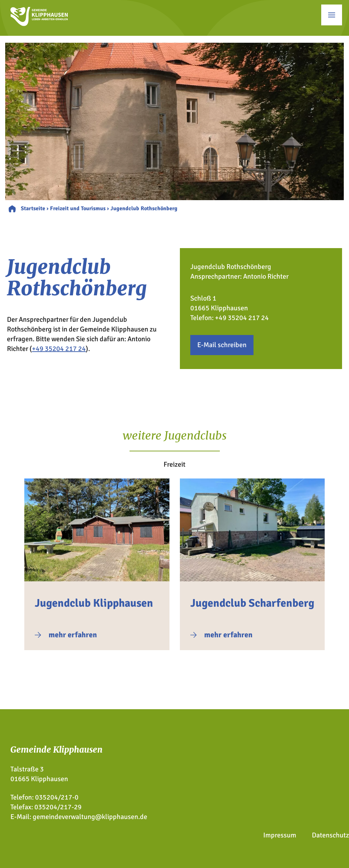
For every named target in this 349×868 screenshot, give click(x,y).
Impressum (280, 835)
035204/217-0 (57, 797)
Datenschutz (330, 835)
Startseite (33, 208)
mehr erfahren (73, 635)
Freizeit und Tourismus (78, 208)
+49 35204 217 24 (59, 349)
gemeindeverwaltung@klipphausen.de (90, 817)
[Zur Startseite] (39, 24)
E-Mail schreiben (222, 345)
